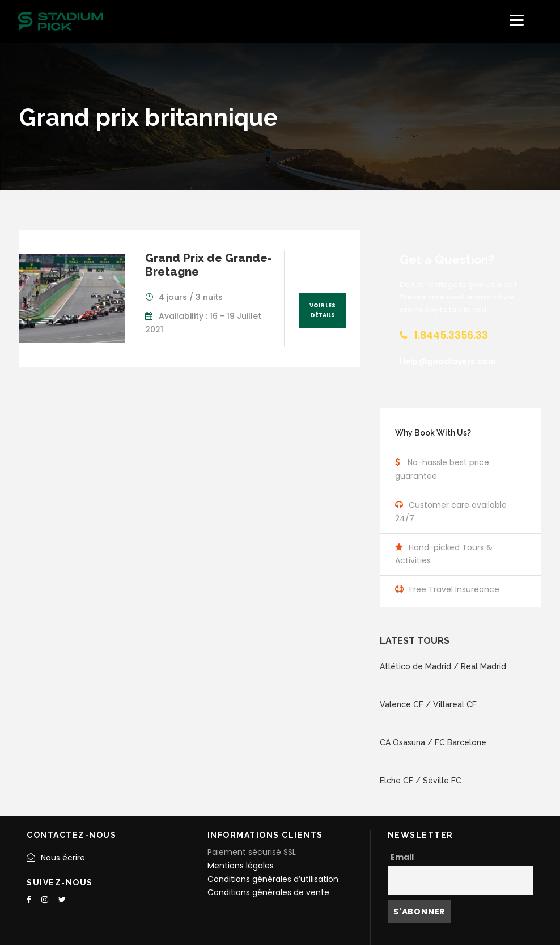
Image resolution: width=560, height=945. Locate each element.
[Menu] (517, 20)
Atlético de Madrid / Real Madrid (443, 666)
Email (402, 857)
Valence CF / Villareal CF (428, 704)
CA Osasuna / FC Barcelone (433, 742)
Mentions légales (241, 866)
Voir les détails (323, 310)
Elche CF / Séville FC (421, 781)
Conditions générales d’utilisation (273, 879)
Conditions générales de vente (268, 892)
